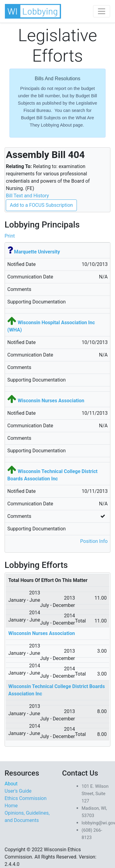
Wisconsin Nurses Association (51, 401)
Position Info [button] (94, 541)
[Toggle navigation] (102, 11)
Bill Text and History (27, 196)
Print (10, 236)
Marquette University (37, 252)
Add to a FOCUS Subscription (41, 205)
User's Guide (18, 791)
